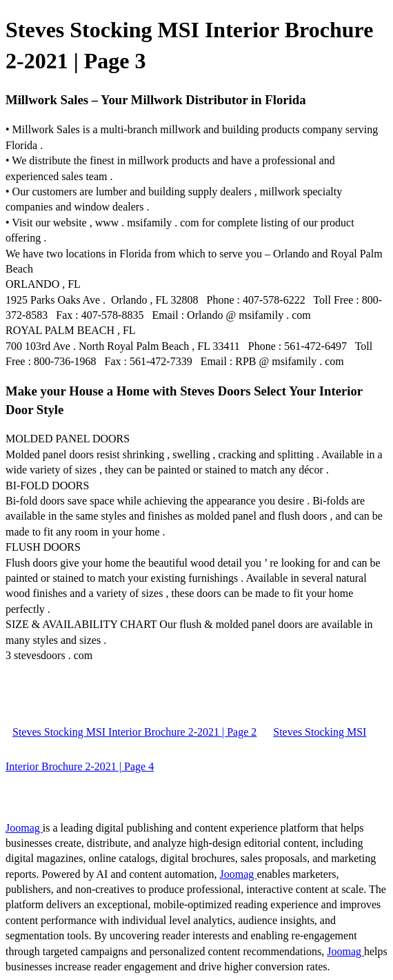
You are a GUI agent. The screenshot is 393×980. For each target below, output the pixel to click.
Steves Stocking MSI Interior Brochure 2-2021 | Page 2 (134, 732)
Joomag (24, 828)
